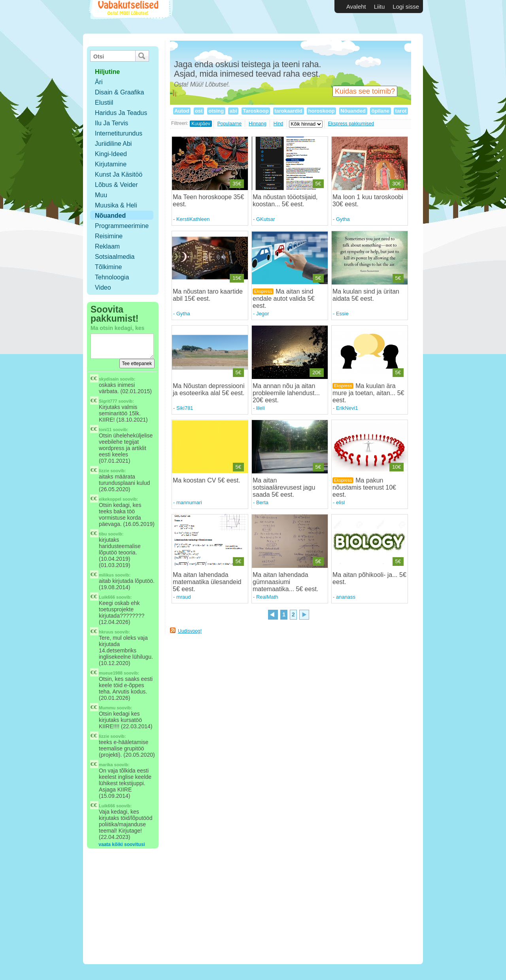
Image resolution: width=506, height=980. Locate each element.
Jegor (263, 314)
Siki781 (185, 408)
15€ (237, 278)
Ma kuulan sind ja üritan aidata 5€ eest (366, 295)
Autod (182, 111)
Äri (99, 82)
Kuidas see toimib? (365, 91)
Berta (262, 502)
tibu (103, 534)
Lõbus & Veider (116, 185)
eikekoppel (110, 499)
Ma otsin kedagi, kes (117, 328)
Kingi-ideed (111, 154)
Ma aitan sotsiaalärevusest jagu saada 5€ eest (284, 487)
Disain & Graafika (120, 92)
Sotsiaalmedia (115, 257)
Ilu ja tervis (111, 123)
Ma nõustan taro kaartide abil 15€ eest (208, 295)
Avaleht (356, 7)
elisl (340, 502)
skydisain (109, 379)
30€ (396, 184)
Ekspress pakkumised (351, 124)
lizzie (104, 471)
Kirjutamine (111, 164)
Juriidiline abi (113, 144)
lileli (261, 408)
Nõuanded (110, 216)
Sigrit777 (108, 401)
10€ (396, 467)
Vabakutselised (130, 17)
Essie (342, 314)
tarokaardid (289, 111)
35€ (237, 184)
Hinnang (258, 124)
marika (106, 765)
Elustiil (104, 103)
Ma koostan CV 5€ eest (206, 480)
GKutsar (266, 219)
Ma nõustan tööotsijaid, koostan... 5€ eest (285, 201)
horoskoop (321, 111)
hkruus (106, 632)
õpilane (380, 111)
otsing (216, 111)
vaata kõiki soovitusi (122, 844)
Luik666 (107, 597)
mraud (184, 597)
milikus (106, 575)
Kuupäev (201, 124)
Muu (101, 195)
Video (103, 287)
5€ (318, 184)
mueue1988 (111, 673)
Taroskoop (256, 111)
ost (199, 111)
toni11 (105, 430)
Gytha (343, 219)
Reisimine (109, 236)
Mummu (107, 708)
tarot (401, 111)
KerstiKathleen (193, 219)
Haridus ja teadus (121, 113)
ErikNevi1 (347, 408)
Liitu (379, 7)
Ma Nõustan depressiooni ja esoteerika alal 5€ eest (209, 389)
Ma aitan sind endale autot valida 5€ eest (284, 299)
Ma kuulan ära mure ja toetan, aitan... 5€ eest (368, 393)
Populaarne (229, 124)
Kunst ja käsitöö (119, 174)
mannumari (189, 502)
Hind (278, 124)
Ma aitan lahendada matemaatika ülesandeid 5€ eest (207, 582)
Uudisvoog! (190, 631)
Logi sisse (406, 7)
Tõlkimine (108, 267)
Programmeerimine (122, 226)
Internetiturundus (119, 133)
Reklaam (107, 246)
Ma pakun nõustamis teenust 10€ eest (364, 487)
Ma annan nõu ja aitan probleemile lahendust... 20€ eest (286, 393)
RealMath (267, 597)
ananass (346, 597)
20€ (317, 372)
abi (233, 111)
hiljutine (107, 72)
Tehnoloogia (112, 277)
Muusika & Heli (116, 205)
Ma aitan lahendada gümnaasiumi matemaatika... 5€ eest (285, 582)
